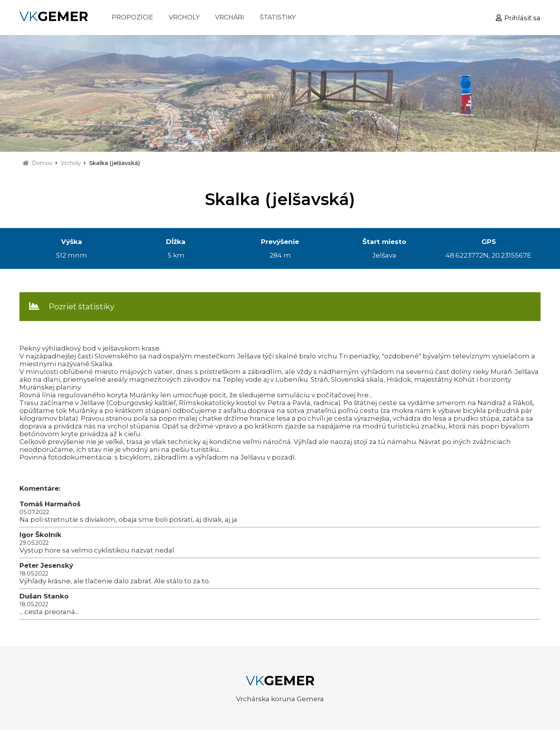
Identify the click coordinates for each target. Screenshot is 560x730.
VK (54, 16)
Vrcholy (71, 163)
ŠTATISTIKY (278, 17)
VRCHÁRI (230, 17)
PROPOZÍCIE (132, 17)
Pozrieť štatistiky (81, 307)
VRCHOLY (184, 17)
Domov (42, 163)
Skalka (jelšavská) (115, 163)
